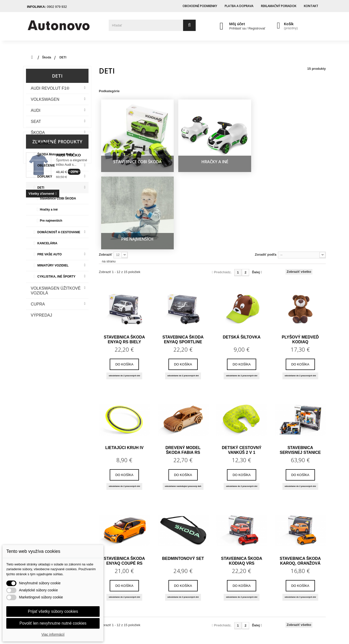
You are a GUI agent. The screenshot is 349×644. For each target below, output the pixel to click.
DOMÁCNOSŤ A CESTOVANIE (59, 232)
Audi (36, 110)
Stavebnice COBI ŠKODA (58, 198)
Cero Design (217, 633)
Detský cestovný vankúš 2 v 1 (242, 341)
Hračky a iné (49, 210)
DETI (41, 188)
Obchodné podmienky (200, 6)
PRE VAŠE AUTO (49, 254)
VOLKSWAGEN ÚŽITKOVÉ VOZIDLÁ (56, 291)
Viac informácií (53, 634)
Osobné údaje (139, 588)
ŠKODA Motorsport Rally (55, 154)
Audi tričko (68, 353)
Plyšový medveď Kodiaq (300, 230)
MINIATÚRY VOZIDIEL (53, 265)
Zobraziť (105, 145)
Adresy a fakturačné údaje (150, 581)
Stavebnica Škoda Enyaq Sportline (183, 230)
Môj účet (237, 24)
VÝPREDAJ (41, 315)
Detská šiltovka (242, 228)
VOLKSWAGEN (45, 99)
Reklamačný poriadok (279, 6)
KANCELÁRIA (47, 243)
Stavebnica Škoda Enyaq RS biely (124, 230)
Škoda (38, 133)
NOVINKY (44, 143)
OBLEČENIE (46, 165)
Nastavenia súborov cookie (151, 602)
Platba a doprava (239, 6)
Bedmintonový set (183, 449)
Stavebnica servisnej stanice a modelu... (300, 341)
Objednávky (138, 567)
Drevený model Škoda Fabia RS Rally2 (183, 341)
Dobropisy (136, 574)
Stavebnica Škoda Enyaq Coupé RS (124, 452)
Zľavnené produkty (57, 340)
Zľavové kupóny (141, 595)
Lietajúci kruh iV (124, 339)
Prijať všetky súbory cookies (53, 611)
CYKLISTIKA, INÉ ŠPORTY (56, 277)
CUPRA (38, 304)
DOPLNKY (45, 177)
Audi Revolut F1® (50, 88)
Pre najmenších (51, 221)
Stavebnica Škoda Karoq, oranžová (300, 452)
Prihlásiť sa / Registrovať (247, 28)
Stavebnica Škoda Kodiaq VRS (242, 452)
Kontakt (311, 6)
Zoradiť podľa (266, 145)
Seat (36, 122)
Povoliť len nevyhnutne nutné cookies (53, 623)
